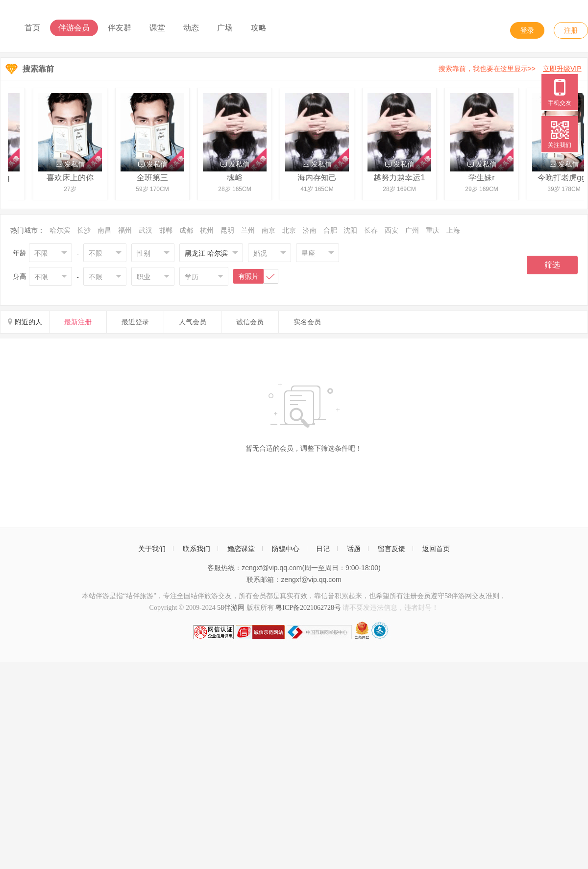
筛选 (552, 265)
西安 (392, 230)
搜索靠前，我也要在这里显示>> (512, 69)
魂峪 (236, 177)
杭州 (207, 230)
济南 (310, 230)
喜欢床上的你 (72, 177)
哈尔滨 (60, 230)
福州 (125, 230)
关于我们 (152, 549)
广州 (412, 230)
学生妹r (483, 177)
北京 (289, 230)
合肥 (330, 230)
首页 (32, 28)
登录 (527, 30)
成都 (186, 230)
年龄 (20, 253)
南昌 (104, 230)
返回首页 (436, 549)
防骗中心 (286, 549)
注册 (571, 30)
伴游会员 (74, 28)
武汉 (146, 230)
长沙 (84, 230)
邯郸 (166, 230)
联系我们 (196, 549)
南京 (269, 230)
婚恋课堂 (241, 549)
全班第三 (154, 177)
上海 (453, 230)
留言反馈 (392, 549)
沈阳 (350, 230)
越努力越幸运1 (401, 177)
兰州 (248, 230)
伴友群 (120, 28)
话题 (354, 549)
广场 (225, 28)
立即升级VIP (562, 69)
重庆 (433, 230)
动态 (191, 28)
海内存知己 (318, 177)
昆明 (227, 230)
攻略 (259, 28)
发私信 (72, 164)
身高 (20, 276)
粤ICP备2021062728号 (308, 608)
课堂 (157, 28)
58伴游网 (231, 608)
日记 (323, 549)
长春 (371, 230)
